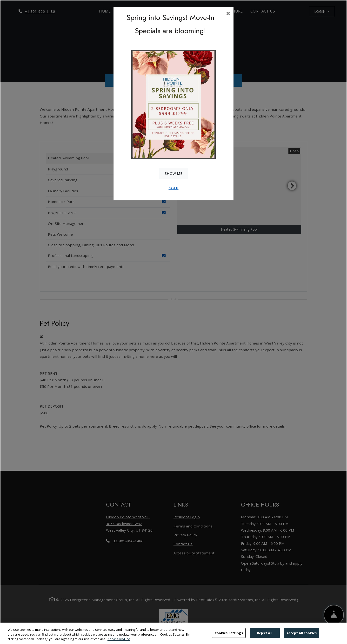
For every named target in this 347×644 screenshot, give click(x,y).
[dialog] (173, 322)
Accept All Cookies (302, 636)
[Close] (228, 14)
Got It (174, 188)
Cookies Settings (229, 636)
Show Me (173, 173)
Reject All (265, 636)
